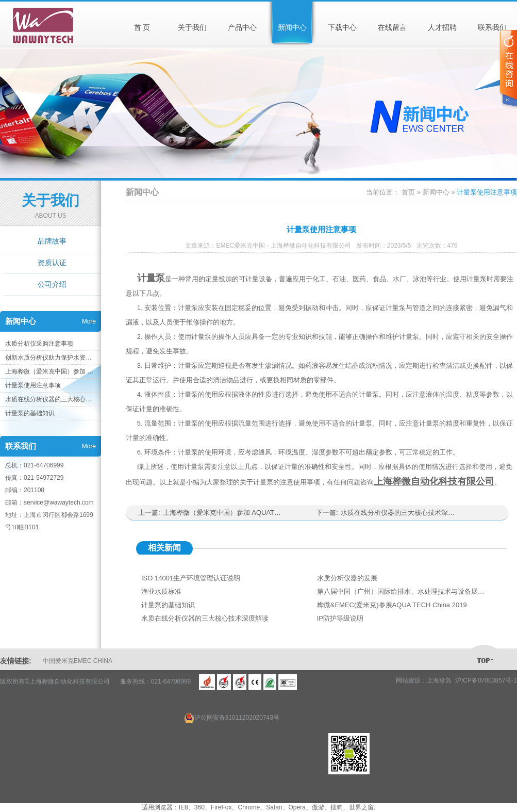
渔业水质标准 (161, 591)
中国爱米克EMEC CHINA (78, 661)
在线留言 (392, 27)
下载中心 (342, 27)
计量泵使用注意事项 (33, 385)
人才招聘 (442, 27)
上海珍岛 (439, 680)
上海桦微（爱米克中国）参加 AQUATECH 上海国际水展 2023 (50, 371)
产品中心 (242, 27)
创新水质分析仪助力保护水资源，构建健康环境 (50, 358)
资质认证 (52, 263)
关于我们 (192, 27)
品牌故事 (52, 241)
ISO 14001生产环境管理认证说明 (191, 578)
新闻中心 (292, 27)
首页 (408, 192)
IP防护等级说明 (340, 618)
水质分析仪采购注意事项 (39, 344)
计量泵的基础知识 (30, 413)
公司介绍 (52, 284)
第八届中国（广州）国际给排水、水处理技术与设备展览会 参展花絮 (402, 591)
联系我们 (492, 27)
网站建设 (408, 680)
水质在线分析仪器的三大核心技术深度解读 (50, 399)
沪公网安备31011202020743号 (232, 718)
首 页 (142, 27)
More (89, 321)
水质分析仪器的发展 (347, 578)
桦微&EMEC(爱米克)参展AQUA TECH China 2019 (392, 605)
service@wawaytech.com (59, 502)
